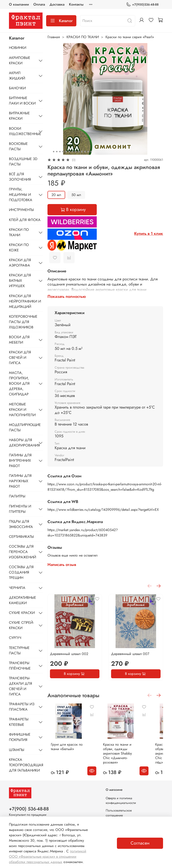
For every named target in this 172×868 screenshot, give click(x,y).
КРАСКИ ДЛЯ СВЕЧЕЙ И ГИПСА (20, 358)
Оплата (39, 4)
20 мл (56, 195)
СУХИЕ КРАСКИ (22, 613)
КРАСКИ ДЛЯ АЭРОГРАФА (20, 263)
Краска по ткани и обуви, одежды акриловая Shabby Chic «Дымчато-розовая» (119, 749)
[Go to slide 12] (88, 152)
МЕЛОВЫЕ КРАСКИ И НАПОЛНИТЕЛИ (22, 410)
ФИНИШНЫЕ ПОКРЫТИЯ (20, 737)
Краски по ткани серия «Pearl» (130, 37)
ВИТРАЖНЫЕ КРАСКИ (19, 116)
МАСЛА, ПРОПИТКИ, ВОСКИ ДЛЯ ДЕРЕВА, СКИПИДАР (19, 383)
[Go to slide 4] (63, 152)
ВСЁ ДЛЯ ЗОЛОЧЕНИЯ (20, 177)
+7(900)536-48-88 (142, 5)
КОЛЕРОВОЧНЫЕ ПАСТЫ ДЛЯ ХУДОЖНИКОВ (23, 322)
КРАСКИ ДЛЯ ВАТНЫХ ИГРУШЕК (20, 281)
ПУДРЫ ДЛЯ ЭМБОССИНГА (21, 524)
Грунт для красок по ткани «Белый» (70, 742)
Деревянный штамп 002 (69, 654)
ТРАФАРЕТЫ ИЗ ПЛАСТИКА (22, 707)
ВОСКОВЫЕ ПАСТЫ (18, 146)
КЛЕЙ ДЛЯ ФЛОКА (25, 220)
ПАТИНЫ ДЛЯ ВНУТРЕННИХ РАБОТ (20, 460)
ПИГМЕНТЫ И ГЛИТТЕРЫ (20, 509)
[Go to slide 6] (69, 152)
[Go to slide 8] (75, 152)
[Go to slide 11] (85, 152)
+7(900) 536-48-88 (29, 805)
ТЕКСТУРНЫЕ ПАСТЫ (19, 650)
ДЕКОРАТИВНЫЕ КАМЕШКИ (23, 600)
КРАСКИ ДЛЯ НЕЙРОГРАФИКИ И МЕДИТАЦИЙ (25, 301)
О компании (19, 4)
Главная (54, 37)
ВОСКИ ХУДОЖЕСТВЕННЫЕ (23, 131)
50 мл (76, 195)
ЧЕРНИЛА (17, 588)
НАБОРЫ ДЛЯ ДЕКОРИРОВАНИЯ (23, 443)
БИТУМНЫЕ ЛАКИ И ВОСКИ (22, 101)
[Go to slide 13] (91, 152)
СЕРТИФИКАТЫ (21, 537)
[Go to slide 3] (60, 152)
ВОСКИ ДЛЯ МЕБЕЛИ (19, 340)
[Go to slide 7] (72, 152)
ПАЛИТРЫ (17, 496)
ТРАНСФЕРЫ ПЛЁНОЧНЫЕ (20, 666)
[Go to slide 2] (57, 152)
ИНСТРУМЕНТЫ (21, 210)
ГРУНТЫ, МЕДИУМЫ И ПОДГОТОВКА (21, 195)
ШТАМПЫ (17, 750)
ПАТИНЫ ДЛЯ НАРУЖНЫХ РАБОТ (20, 481)
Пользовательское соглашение (119, 809)
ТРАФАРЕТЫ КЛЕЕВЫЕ (19, 722)
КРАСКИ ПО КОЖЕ (19, 247)
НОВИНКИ (18, 48)
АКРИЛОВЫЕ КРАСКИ (20, 60)
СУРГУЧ (15, 638)
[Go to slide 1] (54, 152)
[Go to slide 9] (79, 152)
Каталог (61, 21)
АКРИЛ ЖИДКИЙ (17, 76)
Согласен (140, 843)
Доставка (57, 4)
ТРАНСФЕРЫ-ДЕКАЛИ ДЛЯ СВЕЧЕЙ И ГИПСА (20, 686)
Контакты (76, 4)
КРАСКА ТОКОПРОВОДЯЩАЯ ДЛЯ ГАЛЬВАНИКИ (26, 765)
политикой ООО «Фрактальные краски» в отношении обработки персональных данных (48, 857)
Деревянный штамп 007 (130, 654)
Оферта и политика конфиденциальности (121, 797)
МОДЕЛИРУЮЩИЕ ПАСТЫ (25, 427)
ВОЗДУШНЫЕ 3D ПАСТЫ (23, 162)
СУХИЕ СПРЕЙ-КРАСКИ (21, 625)
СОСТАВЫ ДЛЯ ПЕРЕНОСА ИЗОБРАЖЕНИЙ (23, 552)
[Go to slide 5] (66, 152)
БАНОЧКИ (17, 88)
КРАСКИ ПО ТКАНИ (83, 37)
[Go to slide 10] (82, 152)
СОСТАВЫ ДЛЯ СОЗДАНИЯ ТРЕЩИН (21, 572)
